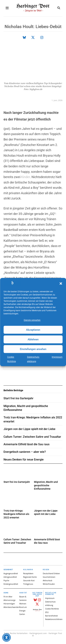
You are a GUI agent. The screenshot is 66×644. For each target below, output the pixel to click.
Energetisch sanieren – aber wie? (25, 452)
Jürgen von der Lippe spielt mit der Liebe (29, 429)
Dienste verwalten (32, 320)
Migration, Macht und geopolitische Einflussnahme (46, 485)
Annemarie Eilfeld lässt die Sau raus (26, 444)
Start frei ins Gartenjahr (17, 482)
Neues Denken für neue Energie (24, 460)
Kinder (26, 177)
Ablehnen (33, 339)
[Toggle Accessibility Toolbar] (7, 638)
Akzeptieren (33, 330)
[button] (61, 283)
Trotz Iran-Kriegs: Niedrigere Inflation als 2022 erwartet (16, 514)
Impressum (57, 357)
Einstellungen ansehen (33, 349)
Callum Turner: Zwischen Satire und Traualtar (32, 437)
